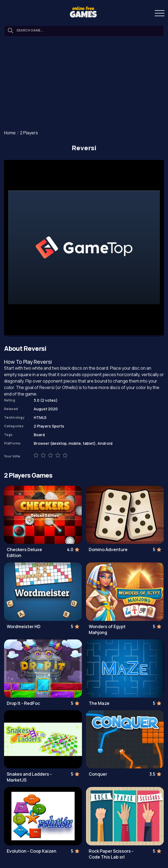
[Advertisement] (84, 84)
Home (10, 133)
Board (39, 435)
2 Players (29, 133)
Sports (58, 426)
